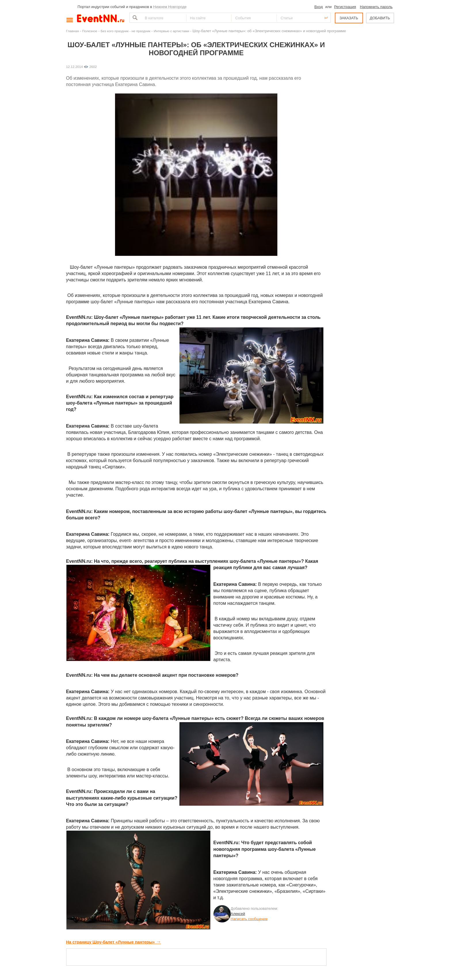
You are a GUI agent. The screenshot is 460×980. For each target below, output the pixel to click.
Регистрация (345, 7)
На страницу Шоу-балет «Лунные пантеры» (114, 942)
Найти (134, 18)
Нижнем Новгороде (170, 7)
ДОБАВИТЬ (380, 18)
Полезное (90, 31)
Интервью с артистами (171, 31)
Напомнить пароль (376, 7)
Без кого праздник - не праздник (126, 31)
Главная (72, 31)
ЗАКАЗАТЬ (349, 18)
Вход (319, 7)
